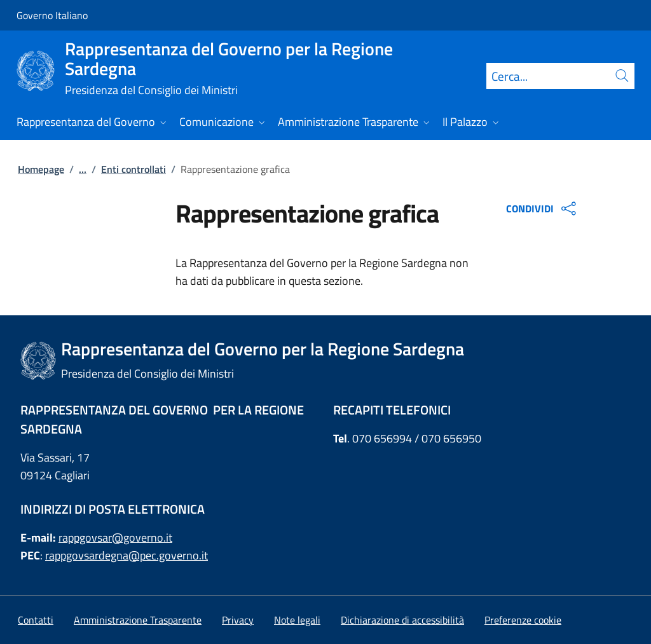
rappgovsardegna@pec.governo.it (127, 555)
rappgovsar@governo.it (115, 538)
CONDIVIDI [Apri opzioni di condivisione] (543, 209)
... (83, 169)
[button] (523, 620)
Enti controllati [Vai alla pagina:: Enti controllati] (134, 169)
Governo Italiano (52, 15)
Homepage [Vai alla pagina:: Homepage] (41, 169)
